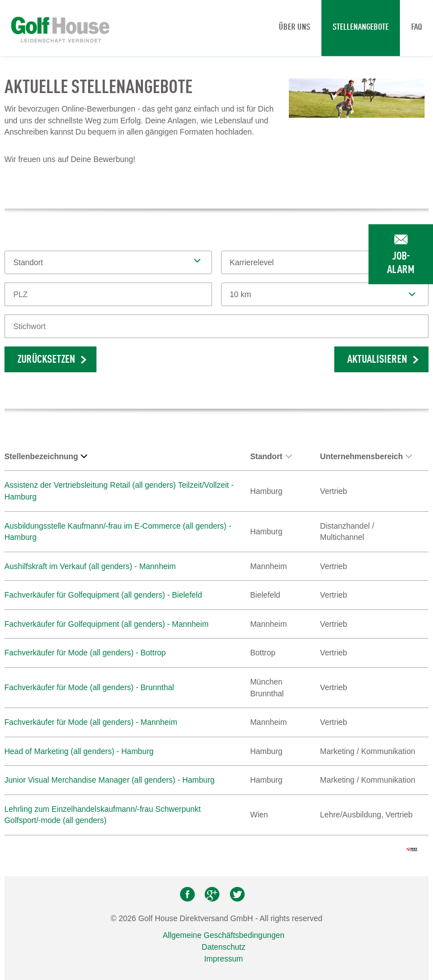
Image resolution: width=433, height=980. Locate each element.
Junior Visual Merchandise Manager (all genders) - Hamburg (110, 780)
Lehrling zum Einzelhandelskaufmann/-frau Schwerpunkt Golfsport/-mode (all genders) (103, 815)
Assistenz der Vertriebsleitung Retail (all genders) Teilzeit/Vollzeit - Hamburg (119, 491)
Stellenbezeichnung (46, 456)
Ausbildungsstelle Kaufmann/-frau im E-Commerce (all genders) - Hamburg (118, 532)
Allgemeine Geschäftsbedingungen (224, 935)
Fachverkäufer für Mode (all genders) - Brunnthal (89, 687)
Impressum (224, 959)
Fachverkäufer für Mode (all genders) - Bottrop (85, 653)
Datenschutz (224, 947)
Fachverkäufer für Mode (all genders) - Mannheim (91, 722)
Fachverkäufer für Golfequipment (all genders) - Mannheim (107, 624)
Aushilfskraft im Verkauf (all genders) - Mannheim (90, 566)
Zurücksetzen (46, 360)
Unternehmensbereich (366, 456)
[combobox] (325, 294)
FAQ (416, 27)
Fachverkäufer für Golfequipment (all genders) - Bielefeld (103, 595)
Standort (271, 456)
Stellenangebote (361, 27)
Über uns (294, 27)
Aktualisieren (377, 360)
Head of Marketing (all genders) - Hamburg (79, 751)
